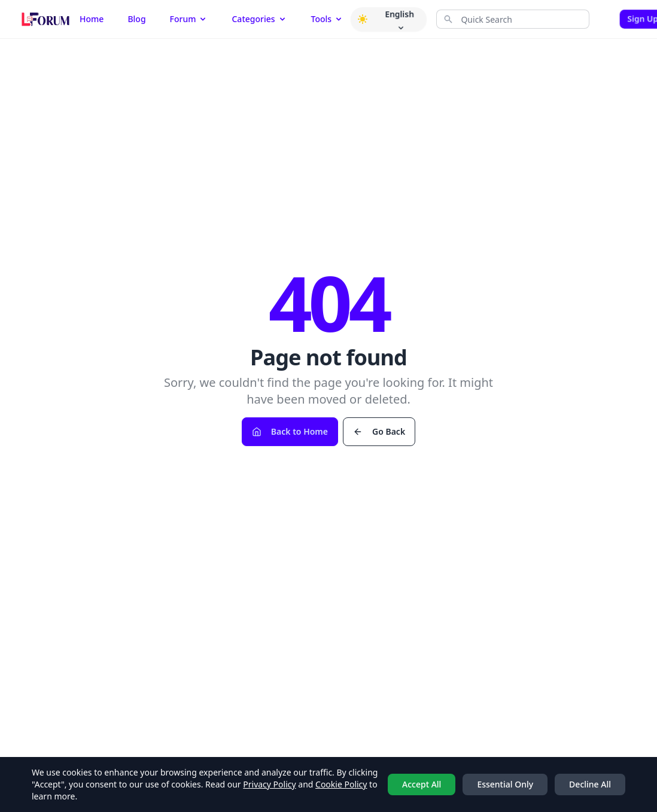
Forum (189, 19)
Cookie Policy (341, 784)
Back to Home (290, 431)
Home (92, 19)
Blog (136, 19)
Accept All (422, 784)
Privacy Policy (269, 784)
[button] (363, 19)
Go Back (379, 431)
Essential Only (505, 784)
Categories (259, 19)
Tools (328, 19)
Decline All (590, 784)
